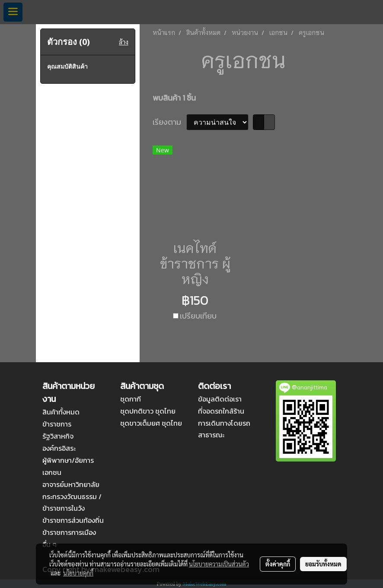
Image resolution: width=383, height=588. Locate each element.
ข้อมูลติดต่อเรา (220, 399)
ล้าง (124, 42)
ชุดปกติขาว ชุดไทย (148, 411)
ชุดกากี (131, 399)
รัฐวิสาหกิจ (58, 436)
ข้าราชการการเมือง (69, 532)
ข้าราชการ (57, 424)
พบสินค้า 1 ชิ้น (174, 98)
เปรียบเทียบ (198, 316)
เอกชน (52, 472)
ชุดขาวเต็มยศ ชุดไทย (151, 423)
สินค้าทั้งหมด (61, 412)
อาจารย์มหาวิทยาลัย (71, 484)
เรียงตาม (169, 122)
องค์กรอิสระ (59, 448)
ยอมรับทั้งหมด (323, 564)
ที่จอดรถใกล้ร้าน (221, 411)
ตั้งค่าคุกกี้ (278, 564)
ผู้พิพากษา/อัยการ (68, 460)
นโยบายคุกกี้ (78, 573)
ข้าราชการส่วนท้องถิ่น (73, 520)
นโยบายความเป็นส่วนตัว (219, 564)
